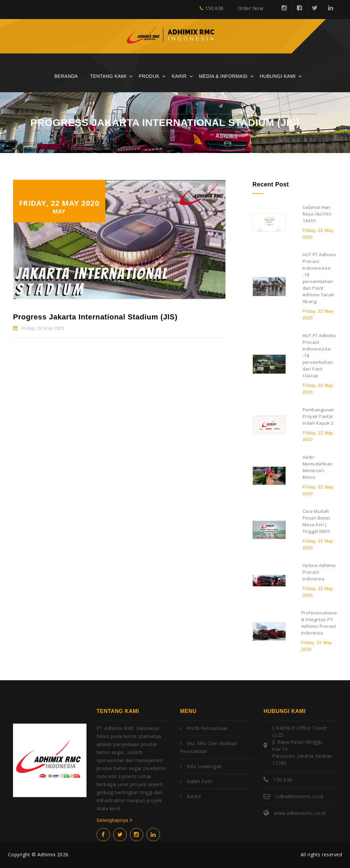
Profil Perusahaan (207, 728)
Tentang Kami (108, 76)
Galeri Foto (200, 781)
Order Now (250, 8)
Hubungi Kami (278, 76)
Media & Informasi (223, 76)
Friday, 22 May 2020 (39, 328)
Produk (149, 76)
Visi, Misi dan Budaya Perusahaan (208, 747)
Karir (179, 76)
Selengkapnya (114, 820)
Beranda (66, 76)
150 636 (212, 8)
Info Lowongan (204, 766)
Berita (194, 796)
